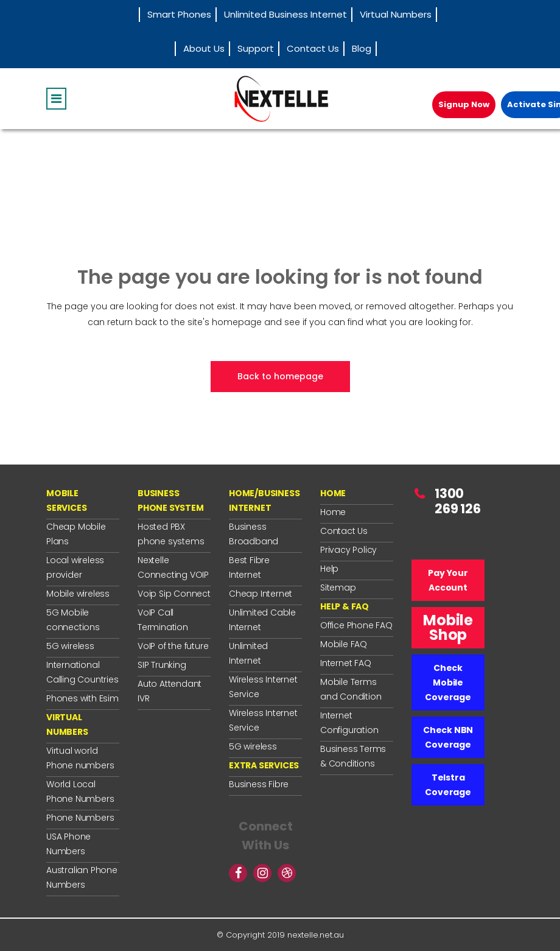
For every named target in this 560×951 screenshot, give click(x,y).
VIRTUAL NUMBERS (67, 725)
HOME (333, 493)
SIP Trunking (162, 665)
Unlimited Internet (248, 653)
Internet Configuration (349, 723)
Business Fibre (259, 784)
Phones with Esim (82, 698)
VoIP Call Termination (163, 620)
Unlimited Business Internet (285, 14)
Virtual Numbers (396, 14)
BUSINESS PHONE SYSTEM (171, 500)
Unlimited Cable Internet (262, 620)
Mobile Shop (448, 627)
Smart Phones (179, 14)
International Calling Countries (82, 672)
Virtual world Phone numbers (80, 758)
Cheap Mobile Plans (76, 534)
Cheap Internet (261, 594)
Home (333, 512)
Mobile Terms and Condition (351, 689)
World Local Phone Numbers (80, 791)
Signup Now (464, 104)
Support (256, 48)
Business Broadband (254, 534)
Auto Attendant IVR (170, 691)
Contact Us (313, 48)
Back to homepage (280, 376)
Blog (362, 48)
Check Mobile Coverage (448, 683)
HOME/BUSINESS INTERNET (264, 500)
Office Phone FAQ (356, 625)
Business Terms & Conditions (353, 756)
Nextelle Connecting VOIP (173, 567)
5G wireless (70, 646)
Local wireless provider (75, 567)
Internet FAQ (346, 663)
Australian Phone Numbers (82, 877)
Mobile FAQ (344, 644)
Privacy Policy (348, 550)
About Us (204, 48)
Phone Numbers (80, 818)
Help (329, 569)
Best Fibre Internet (249, 567)
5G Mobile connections (73, 620)
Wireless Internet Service (263, 687)
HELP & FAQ (345, 606)
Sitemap (338, 588)
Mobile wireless (78, 594)
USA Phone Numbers (68, 844)
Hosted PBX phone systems (171, 534)
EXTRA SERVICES (264, 765)
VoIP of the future (173, 646)
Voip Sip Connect (174, 594)
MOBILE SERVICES (66, 500)
